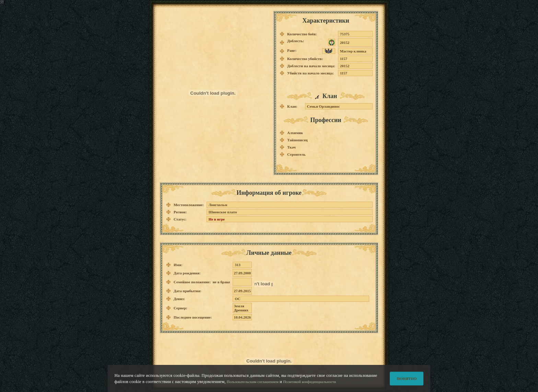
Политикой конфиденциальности (309, 387)
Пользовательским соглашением (253, 387)
